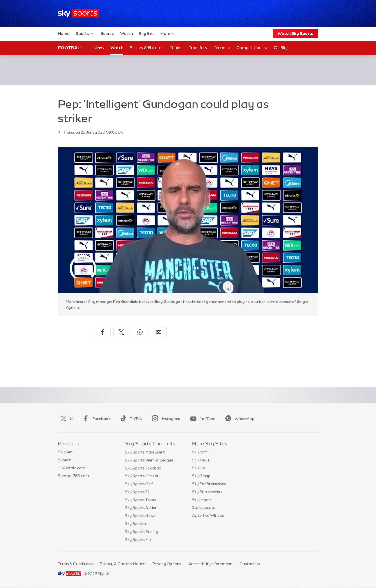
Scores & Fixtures (147, 48)
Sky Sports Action (141, 507)
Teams (222, 48)
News (99, 48)
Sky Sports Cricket (142, 476)
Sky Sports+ (136, 523)
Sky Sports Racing (141, 531)
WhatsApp (239, 419)
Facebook (95, 419)
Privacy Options (167, 564)
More (168, 34)
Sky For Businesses (209, 484)
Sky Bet (147, 33)
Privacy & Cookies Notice (122, 564)
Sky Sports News (140, 515)
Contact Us (250, 564)
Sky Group (201, 476)
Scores (107, 33)
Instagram (165, 419)
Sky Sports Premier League (149, 460)
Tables (176, 48)
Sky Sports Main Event (145, 452)
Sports (85, 34)
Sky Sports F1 (137, 492)
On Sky (281, 48)
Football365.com (73, 476)
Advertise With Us (208, 515)
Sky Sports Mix (138, 539)
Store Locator (204, 507)
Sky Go (198, 468)
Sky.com (200, 452)
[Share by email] (159, 332)
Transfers (198, 48)
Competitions (252, 48)
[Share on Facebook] (103, 332)
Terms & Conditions (75, 564)
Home (64, 33)
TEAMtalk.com (71, 468)
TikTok (130, 419)
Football (71, 48)
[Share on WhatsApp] (140, 332)
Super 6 (65, 460)
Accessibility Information (210, 564)
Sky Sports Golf (139, 484)
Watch (126, 33)
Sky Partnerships (207, 492)
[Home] (78, 13)
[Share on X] (121, 332)
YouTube (202, 419)
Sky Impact (202, 500)
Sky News (201, 460)
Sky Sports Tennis (141, 500)
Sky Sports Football (143, 468)
